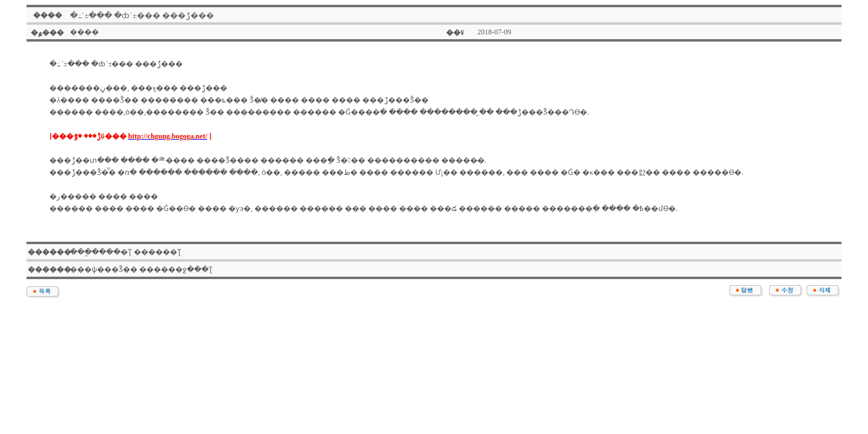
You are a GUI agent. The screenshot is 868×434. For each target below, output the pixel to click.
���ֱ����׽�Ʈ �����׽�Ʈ (126, 252)
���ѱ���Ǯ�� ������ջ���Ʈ (141, 269)
